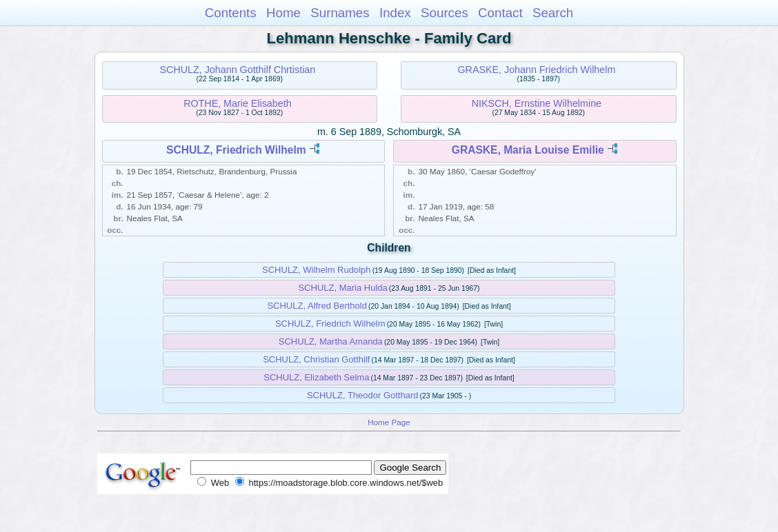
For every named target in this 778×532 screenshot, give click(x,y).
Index (395, 13)
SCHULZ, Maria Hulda (342, 288)
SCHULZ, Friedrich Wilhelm (236, 150)
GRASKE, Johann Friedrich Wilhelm (536, 70)
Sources (445, 13)
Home (283, 13)
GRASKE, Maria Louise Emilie (528, 150)
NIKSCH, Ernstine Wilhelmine (537, 103)
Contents (231, 13)
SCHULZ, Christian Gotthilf (316, 359)
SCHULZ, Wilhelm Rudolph (317, 270)
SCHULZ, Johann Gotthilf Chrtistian (238, 70)
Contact (500, 13)
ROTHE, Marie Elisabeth (238, 103)
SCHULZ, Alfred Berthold (317, 306)
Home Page (389, 422)
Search (553, 13)
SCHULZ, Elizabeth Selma (316, 377)
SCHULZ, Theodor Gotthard (363, 395)
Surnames (340, 13)
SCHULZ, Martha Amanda (331, 341)
